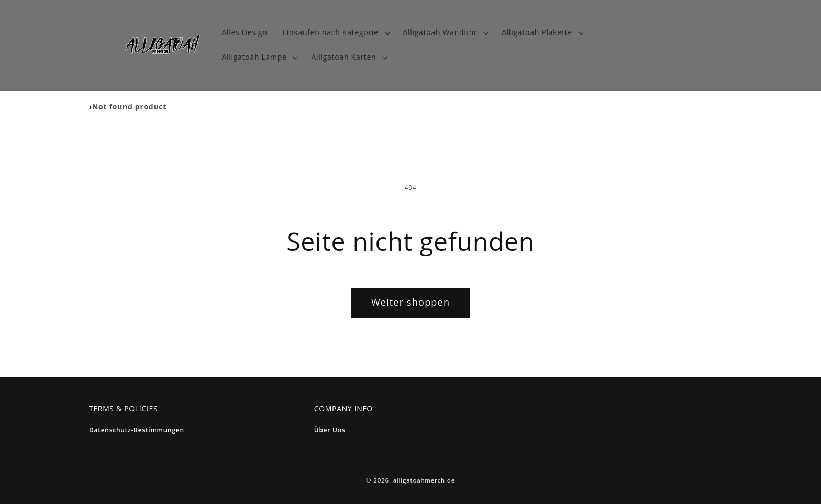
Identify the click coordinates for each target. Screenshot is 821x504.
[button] (335, 33)
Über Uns (330, 430)
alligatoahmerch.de (424, 480)
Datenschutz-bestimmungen (137, 430)
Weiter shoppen (410, 302)
